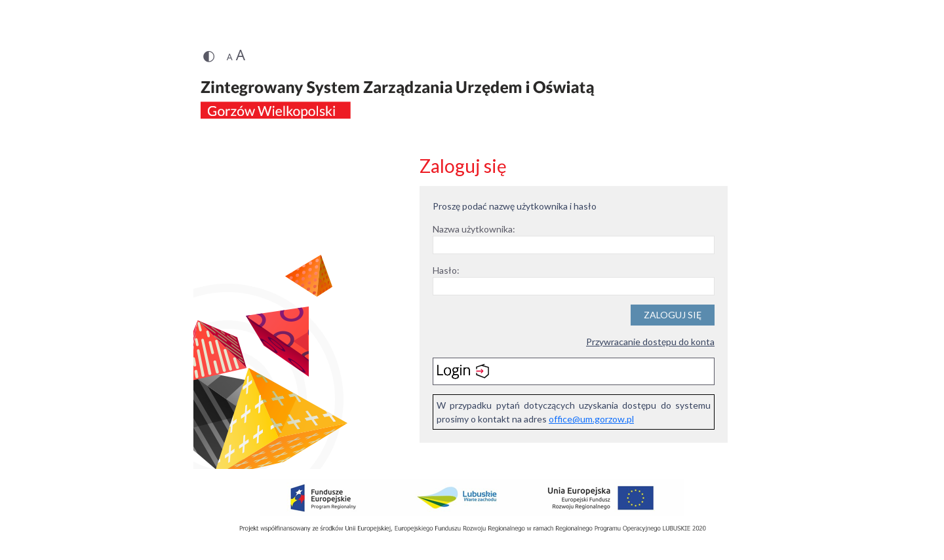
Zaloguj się (673, 315)
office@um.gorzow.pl (591, 419)
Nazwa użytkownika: (474, 229)
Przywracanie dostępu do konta (650, 342)
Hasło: (446, 270)
